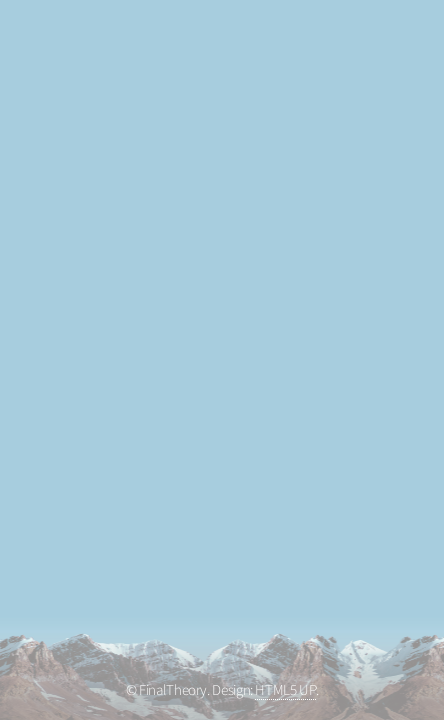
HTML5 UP (285, 690)
